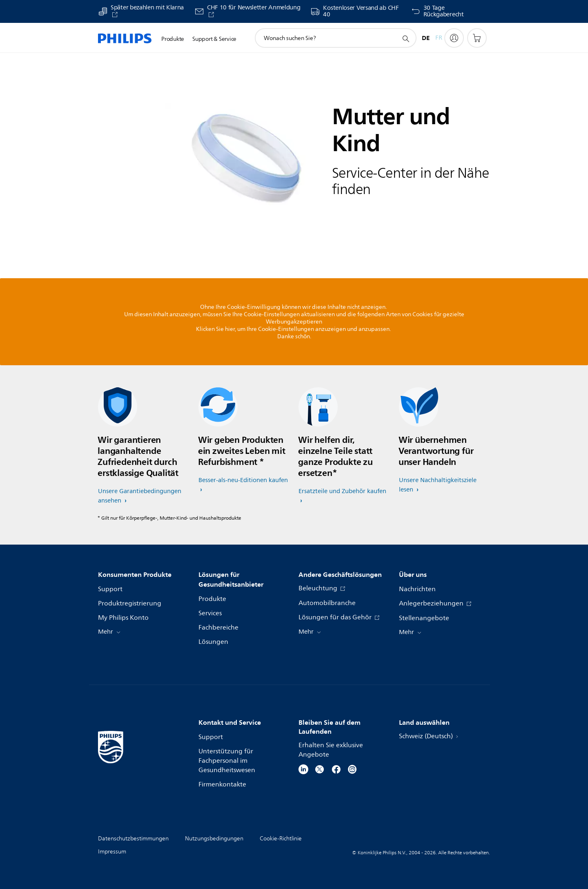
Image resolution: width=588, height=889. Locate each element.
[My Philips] (454, 38)
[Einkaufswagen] (477, 38)
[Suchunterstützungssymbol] (405, 38)
